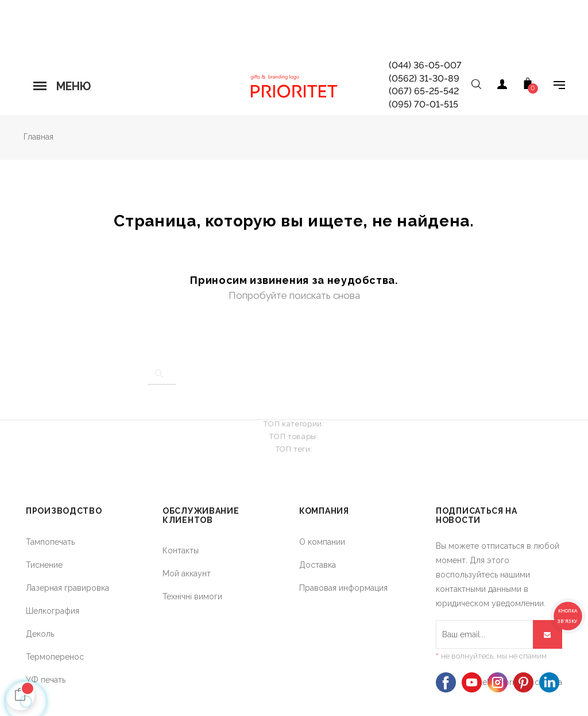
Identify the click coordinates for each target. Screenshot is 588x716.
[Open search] (476, 86)
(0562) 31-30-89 (424, 78)
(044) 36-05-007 (425, 65)
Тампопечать (50, 542)
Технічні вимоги (192, 596)
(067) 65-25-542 (424, 91)
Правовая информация (343, 588)
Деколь (40, 634)
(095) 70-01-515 (423, 104)
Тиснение (44, 565)
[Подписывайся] (548, 634)
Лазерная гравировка (67, 588)
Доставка (318, 565)
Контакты (181, 551)
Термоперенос (55, 657)
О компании (322, 542)
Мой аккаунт (187, 573)
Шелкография (53, 611)
